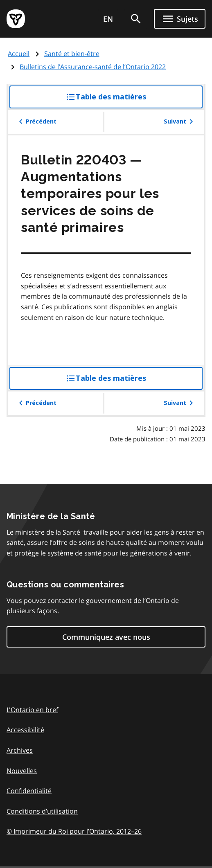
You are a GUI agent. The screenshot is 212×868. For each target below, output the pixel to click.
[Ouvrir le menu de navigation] (180, 19)
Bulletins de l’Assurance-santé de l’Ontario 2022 (93, 67)
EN (108, 19)
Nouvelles (22, 771)
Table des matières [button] (123, 100)
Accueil (19, 54)
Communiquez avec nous (106, 637)
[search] (136, 19)
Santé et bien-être (72, 54)
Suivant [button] (180, 121)
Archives (20, 750)
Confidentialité (29, 791)
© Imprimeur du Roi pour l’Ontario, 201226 (74, 831)
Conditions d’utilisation (42, 811)
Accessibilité (25, 730)
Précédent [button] (36, 121)
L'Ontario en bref (32, 710)
